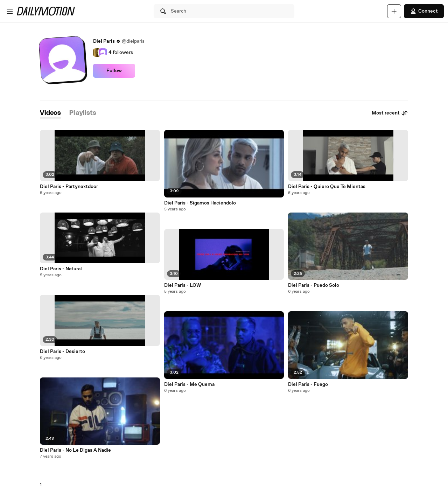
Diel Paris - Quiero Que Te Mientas (327, 187)
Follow (114, 71)
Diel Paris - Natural (61, 269)
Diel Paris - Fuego (308, 384)
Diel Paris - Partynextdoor (69, 187)
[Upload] (394, 11)
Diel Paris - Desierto (62, 352)
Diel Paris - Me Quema (189, 384)
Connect (424, 11)
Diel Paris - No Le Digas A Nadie (75, 450)
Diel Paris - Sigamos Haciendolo (200, 203)
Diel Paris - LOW (183, 285)
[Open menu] (10, 11)
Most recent (390, 113)
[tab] (50, 113)
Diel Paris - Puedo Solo (314, 285)
